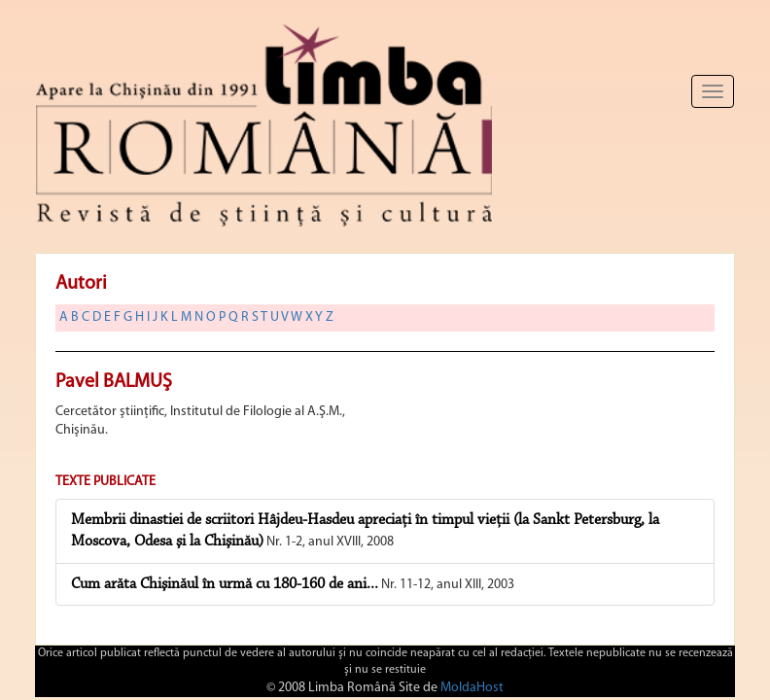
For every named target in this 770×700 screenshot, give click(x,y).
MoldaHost (472, 688)
